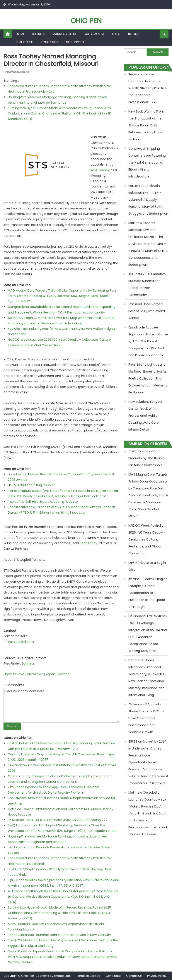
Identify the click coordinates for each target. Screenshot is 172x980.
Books (133, 34)
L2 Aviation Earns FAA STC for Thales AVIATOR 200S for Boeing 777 (58, 820)
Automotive (95, 34)
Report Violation (58, 674)
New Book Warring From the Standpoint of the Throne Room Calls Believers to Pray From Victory (146, 125)
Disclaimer (35, 674)
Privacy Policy (157, 976)
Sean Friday (89, 543)
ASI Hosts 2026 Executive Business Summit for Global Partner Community (147, 284)
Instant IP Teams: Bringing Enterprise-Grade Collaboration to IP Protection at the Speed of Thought (148, 593)
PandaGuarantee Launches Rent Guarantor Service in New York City (59, 935)
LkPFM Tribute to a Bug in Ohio (31, 485)
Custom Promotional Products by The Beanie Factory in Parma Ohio (146, 458)
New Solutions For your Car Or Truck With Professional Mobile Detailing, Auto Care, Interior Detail (145, 416)
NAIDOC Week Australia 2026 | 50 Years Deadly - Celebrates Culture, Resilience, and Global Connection (147, 539)
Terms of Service (88, 976)
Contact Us (134, 976)
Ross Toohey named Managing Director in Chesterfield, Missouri (52, 60)
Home (20, 34)
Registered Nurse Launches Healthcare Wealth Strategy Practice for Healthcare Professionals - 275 (148, 88)
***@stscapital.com (19, 642)
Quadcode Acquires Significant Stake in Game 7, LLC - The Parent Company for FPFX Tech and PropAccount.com (148, 341)
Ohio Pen (86, 21)
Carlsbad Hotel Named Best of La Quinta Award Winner (147, 311)
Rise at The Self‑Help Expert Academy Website (43, 501)
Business (39, 34)
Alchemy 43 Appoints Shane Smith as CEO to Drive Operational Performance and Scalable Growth (146, 718)
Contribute (113, 976)
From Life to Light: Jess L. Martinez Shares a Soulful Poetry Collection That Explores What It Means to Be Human (148, 378)
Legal (117, 34)
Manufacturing (65, 34)
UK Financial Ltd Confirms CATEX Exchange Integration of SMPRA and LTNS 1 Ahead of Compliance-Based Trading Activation (148, 633)
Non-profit (75, 42)
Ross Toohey (100, 170)
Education (50, 42)
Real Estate (25, 42)
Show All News (14, 674)
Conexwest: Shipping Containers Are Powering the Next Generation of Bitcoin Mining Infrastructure (147, 163)
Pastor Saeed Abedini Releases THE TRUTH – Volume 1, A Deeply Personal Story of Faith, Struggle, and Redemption (148, 200)
